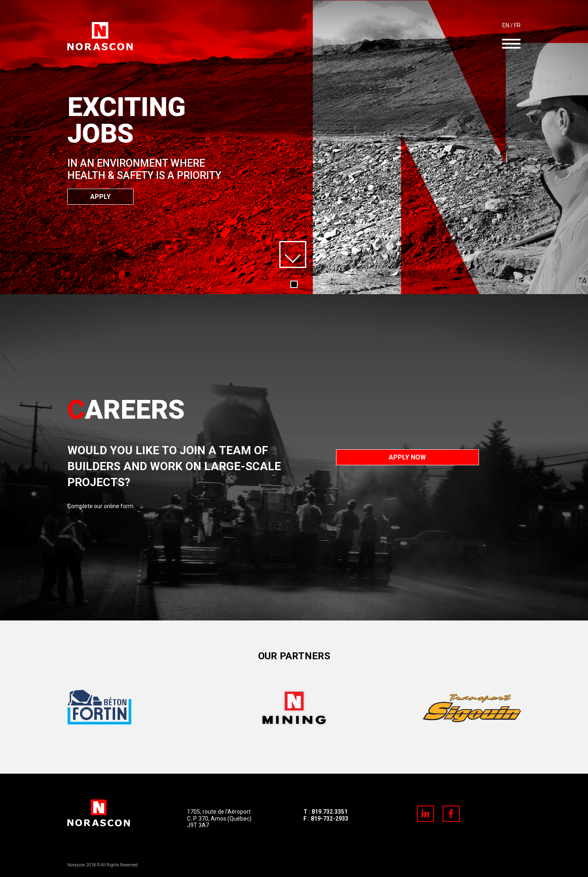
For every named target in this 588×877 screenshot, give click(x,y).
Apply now (407, 457)
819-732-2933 (330, 819)
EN (506, 25)
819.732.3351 (330, 812)
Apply (100, 197)
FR (517, 25)
